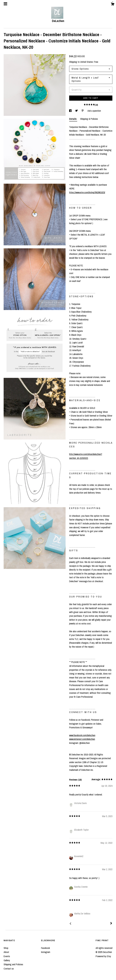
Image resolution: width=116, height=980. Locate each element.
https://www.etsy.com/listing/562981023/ (87, 192)
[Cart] (113, 5)
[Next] (111, 924)
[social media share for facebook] (71, 111)
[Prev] (70, 924)
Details (73, 119)
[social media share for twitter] (77, 111)
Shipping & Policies (89, 119)
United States (87, 62)
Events (7, 956)
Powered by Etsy (103, 956)
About (6, 952)
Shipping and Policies (13, 964)
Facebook (45, 948)
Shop (6, 948)
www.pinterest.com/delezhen (82, 739)
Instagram (46, 952)
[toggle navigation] (5, 4)
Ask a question (94, 111)
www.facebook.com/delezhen (82, 735)
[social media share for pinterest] (83, 111)
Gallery (7, 960)
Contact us (9, 969)
